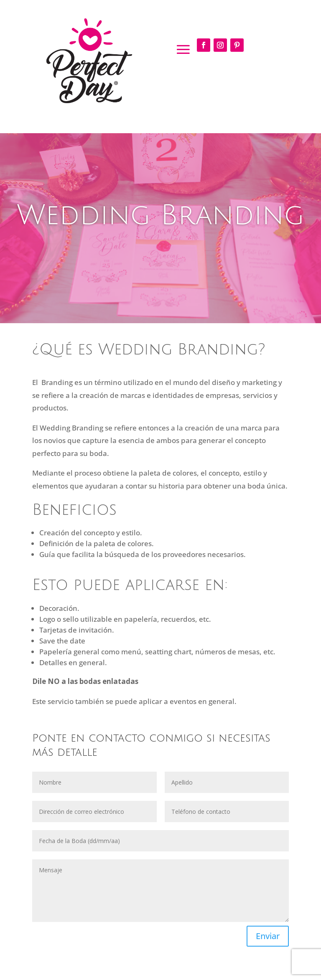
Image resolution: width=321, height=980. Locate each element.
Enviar (268, 936)
